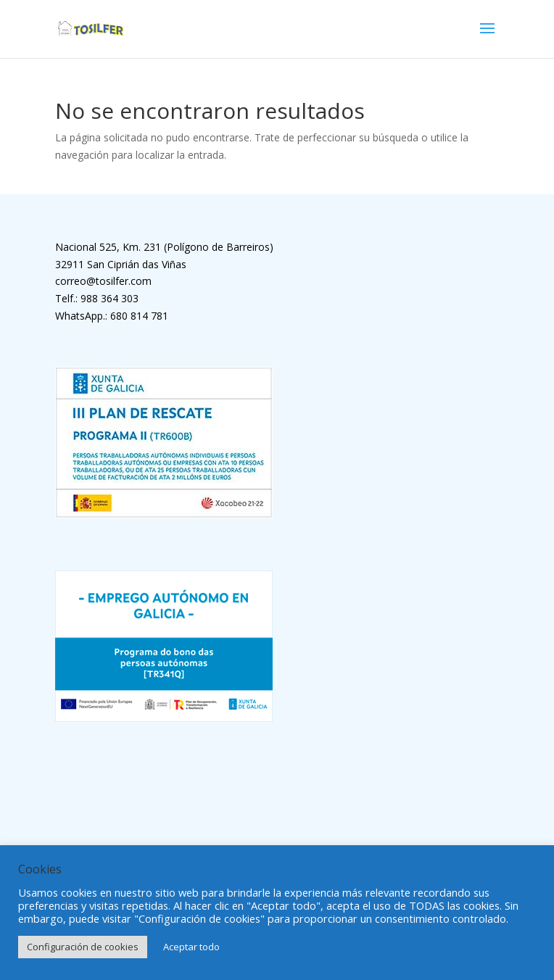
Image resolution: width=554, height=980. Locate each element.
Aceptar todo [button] (191, 947)
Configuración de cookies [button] (83, 947)
